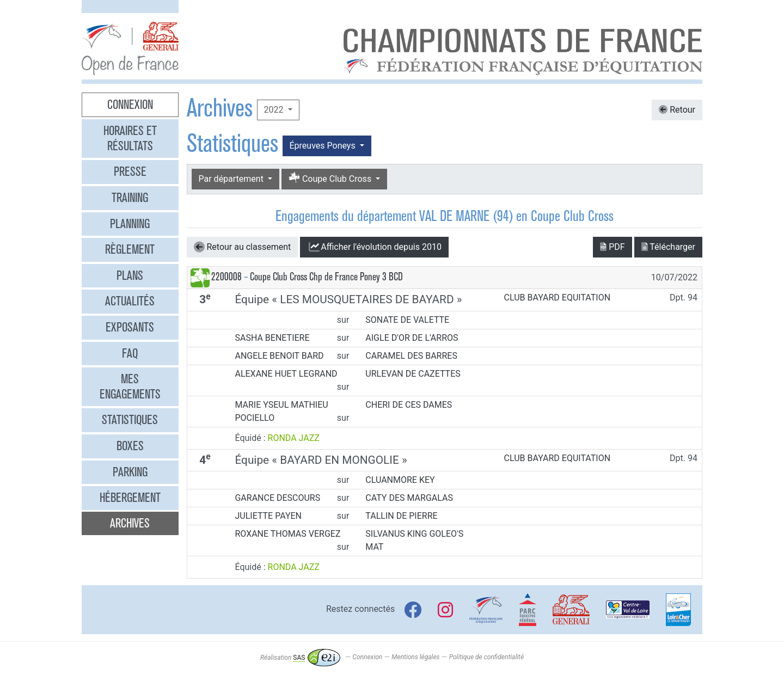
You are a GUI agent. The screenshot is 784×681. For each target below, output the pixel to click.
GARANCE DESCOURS (277, 498)
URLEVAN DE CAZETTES (413, 374)
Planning (130, 224)
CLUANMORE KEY (400, 480)
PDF (612, 247)
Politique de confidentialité (486, 658)
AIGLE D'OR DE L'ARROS (412, 338)
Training (130, 198)
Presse (130, 171)
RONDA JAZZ (294, 438)
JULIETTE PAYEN (268, 516)
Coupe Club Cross (331, 178)
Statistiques (130, 420)
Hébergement (130, 498)
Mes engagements (130, 386)
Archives (130, 523)
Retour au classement (243, 247)
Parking (130, 472)
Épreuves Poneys (324, 146)
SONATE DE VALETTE (407, 320)
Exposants (130, 327)
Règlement (130, 249)
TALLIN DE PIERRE (401, 516)
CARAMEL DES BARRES (411, 356)
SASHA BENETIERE (272, 338)
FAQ (130, 353)
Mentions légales (415, 658)
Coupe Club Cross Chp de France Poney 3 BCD (326, 277)
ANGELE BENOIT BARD (279, 356)
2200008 (226, 277)
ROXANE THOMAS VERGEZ (287, 534)
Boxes (130, 446)
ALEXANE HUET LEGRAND (286, 374)
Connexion (130, 105)
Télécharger (668, 247)
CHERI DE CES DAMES (409, 405)
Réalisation (300, 658)
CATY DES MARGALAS (409, 498)
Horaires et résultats (130, 138)
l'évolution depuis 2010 (374, 247)
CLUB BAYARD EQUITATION (558, 297)
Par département (232, 179)
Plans (130, 275)
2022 (275, 110)
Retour (677, 110)
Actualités (130, 301)
